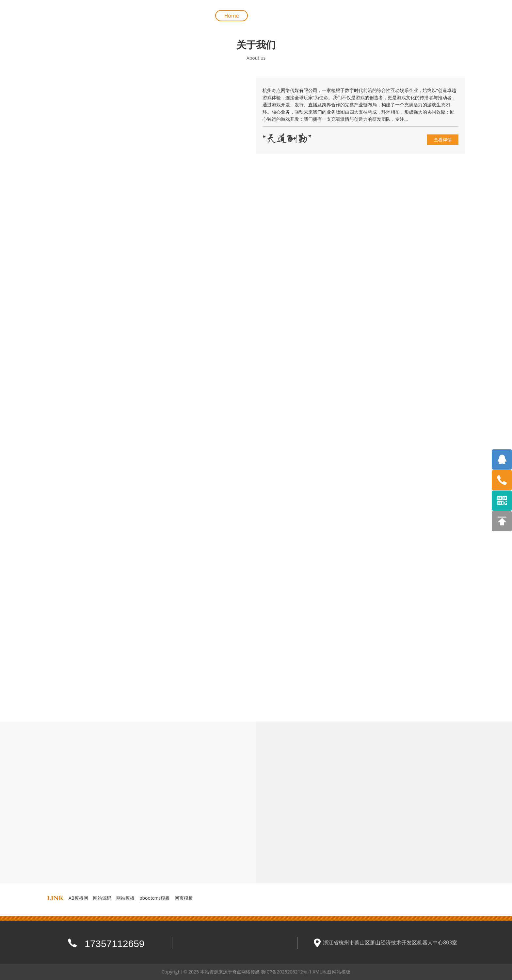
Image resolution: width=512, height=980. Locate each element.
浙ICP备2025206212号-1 (286, 972)
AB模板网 (78, 898)
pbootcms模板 (155, 898)
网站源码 (102, 898)
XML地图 (322, 972)
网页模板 (184, 898)
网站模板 (125, 898)
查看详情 (443, 140)
